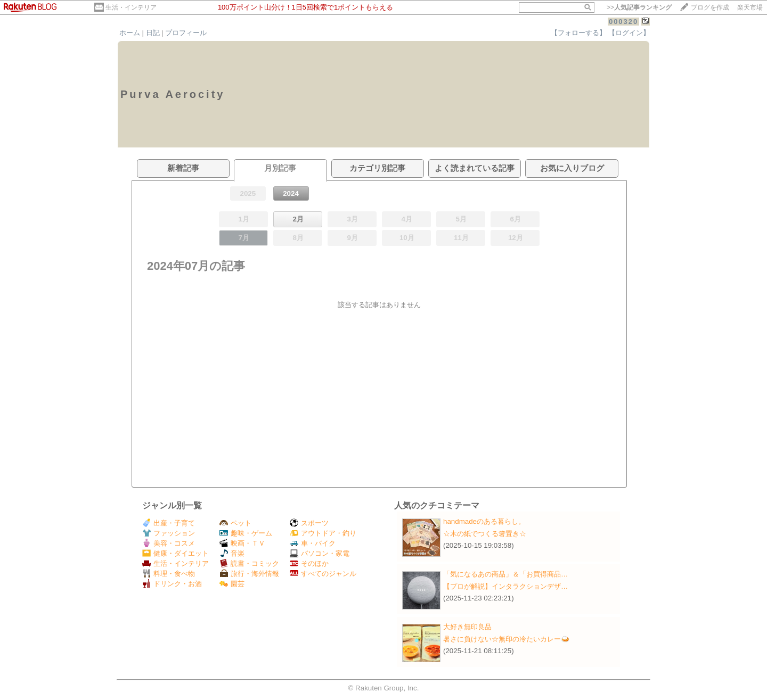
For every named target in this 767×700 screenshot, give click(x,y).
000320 (623, 22)
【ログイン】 (629, 33)
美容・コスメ (169, 543)
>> (639, 7)
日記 (153, 33)
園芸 (232, 584)
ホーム (130, 33)
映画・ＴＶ (242, 543)
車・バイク (313, 543)
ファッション (169, 533)
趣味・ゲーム (246, 533)
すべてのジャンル (323, 574)
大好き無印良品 (467, 627)
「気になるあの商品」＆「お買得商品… (505, 574)
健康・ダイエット (176, 553)
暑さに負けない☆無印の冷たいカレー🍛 (507, 639)
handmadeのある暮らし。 (484, 521)
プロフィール (186, 33)
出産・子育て (169, 523)
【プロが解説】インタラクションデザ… (505, 586)
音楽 (232, 553)
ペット (235, 523)
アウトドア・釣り (323, 533)
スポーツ (309, 523)
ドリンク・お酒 (172, 584)
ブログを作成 (710, 7)
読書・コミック (249, 563)
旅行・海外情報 (249, 574)
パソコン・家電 (320, 553)
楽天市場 (750, 7)
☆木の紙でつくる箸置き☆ (485, 534)
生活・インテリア (131, 7)
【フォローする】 (578, 33)
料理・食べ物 (169, 574)
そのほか (309, 563)
